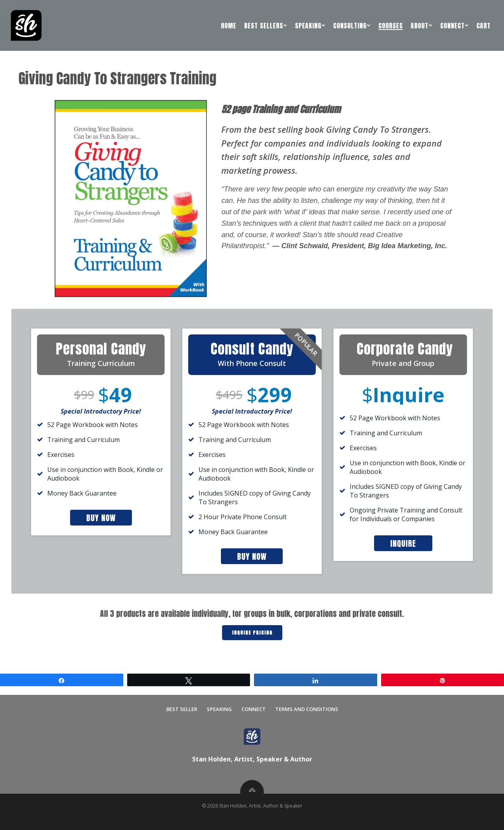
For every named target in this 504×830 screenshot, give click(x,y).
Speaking (310, 26)
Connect (454, 26)
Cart (484, 26)
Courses (391, 26)
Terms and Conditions (307, 709)
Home (229, 26)
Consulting (352, 26)
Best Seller (182, 709)
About (422, 26)
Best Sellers (266, 26)
